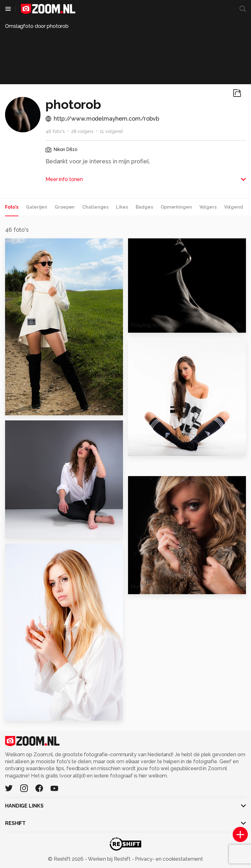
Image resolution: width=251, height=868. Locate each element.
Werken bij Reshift (109, 859)
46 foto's (55, 131)
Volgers (208, 207)
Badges (144, 207)
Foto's (12, 207)
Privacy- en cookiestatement (168, 859)
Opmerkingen (176, 207)
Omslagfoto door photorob (37, 26)
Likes (122, 207)
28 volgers (82, 131)
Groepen (65, 207)
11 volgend (111, 131)
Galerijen (37, 207)
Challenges (95, 207)
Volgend (234, 207)
